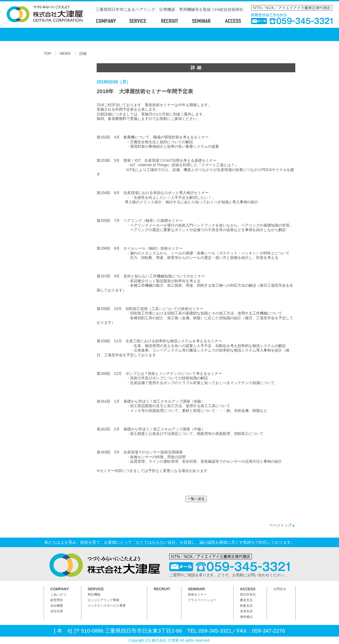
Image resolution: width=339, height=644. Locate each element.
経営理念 (57, 600)
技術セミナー (197, 595)
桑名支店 (246, 600)
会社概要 (57, 606)
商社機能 (94, 595)
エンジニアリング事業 (104, 600)
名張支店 (246, 611)
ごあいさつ (58, 595)
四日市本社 (248, 595)
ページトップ (282, 525)
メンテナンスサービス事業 (107, 606)
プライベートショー (202, 600)
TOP (47, 53)
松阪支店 (246, 606)
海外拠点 (246, 617)
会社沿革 (57, 611)
